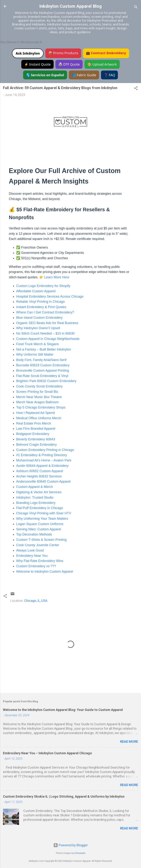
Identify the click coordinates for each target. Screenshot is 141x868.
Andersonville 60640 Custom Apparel (43, 481)
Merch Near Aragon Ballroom (37, 402)
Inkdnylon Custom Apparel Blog (70, 6)
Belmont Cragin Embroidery (36, 445)
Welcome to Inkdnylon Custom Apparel (45, 572)
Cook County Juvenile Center (38, 545)
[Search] (136, 7)
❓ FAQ (110, 75)
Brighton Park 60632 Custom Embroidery (46, 381)
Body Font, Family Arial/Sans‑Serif (41, 360)
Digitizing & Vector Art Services (39, 492)
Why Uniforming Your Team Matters (42, 519)
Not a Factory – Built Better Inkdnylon (44, 349)
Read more (129, 742)
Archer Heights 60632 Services (39, 476)
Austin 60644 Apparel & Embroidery (42, 466)
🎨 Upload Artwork (102, 64)
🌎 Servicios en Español (45, 75)
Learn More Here (57, 277)
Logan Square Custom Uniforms (40, 524)
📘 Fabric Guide (84, 75)
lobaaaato (80, 853)
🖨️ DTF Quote (69, 64)
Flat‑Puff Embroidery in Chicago (40, 508)
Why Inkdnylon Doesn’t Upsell (38, 328)
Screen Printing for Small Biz (37, 392)
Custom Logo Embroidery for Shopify (43, 286)
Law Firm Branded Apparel (36, 429)
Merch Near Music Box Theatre (39, 397)
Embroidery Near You (32, 556)
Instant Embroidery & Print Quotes (41, 307)
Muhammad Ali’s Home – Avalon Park (44, 460)
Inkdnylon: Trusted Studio (35, 497)
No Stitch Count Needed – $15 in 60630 (45, 333)
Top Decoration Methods (34, 534)
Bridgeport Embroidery (33, 434)
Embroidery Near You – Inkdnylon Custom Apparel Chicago (47, 753)
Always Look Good (30, 550)
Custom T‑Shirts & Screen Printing (41, 540)
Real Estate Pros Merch (34, 423)
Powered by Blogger (71, 845)
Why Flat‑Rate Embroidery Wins (40, 561)
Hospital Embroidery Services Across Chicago (50, 296)
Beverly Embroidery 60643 (36, 439)
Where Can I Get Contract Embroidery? (45, 312)
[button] (136, 89)
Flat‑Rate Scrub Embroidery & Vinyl (42, 376)
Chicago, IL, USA (36, 601)
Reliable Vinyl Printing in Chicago (40, 302)
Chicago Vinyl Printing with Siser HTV (44, 513)
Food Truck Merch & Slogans (37, 344)
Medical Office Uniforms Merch (39, 418)
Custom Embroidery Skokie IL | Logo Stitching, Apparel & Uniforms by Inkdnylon (64, 796)
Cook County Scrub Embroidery (39, 386)
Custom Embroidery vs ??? (36, 566)
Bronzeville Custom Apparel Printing (43, 371)
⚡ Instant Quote (37, 64)
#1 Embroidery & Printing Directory (42, 455)
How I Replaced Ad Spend (35, 413)
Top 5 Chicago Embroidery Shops (41, 407)
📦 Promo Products (63, 53)
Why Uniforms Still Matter (35, 355)
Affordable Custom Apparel (36, 291)
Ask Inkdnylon (28, 53)
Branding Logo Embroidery (36, 503)
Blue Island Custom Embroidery (39, 318)
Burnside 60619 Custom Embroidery (43, 365)
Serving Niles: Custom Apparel (39, 529)
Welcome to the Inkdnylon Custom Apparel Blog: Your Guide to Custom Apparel (63, 710)
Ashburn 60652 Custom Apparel (40, 471)
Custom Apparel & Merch (35, 487)
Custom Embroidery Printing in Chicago (45, 450)
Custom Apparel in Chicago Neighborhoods (48, 339)
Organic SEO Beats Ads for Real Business (47, 323)
